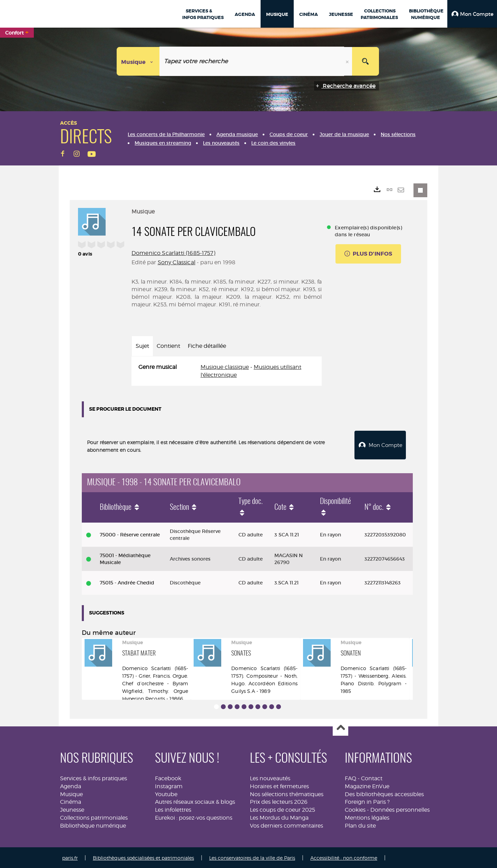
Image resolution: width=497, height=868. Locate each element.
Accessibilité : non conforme (344, 857)
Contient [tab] (168, 346)
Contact (372, 777)
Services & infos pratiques (94, 777)
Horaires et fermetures (279, 785)
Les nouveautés (270, 777)
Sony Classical (177, 262)
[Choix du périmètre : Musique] (138, 61)
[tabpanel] (227, 371)
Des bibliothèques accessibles (384, 793)
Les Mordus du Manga (279, 817)
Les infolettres (173, 809)
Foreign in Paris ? (367, 801)
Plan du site (360, 825)
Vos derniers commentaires (286, 825)
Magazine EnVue (367, 785)
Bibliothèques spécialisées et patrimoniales (143, 857)
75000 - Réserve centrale (130, 534)
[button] (472, 14)
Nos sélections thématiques (287, 793)
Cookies (355, 809)
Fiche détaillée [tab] (207, 346)
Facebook (168, 777)
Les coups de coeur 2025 (282, 809)
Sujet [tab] (142, 346)
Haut (340, 727)
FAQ (350, 777)
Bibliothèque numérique (93, 825)
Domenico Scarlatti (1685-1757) (173, 253)
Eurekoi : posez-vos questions (194, 817)
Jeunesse (72, 809)
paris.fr (70, 857)
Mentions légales (367, 817)
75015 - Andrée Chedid (127, 582)
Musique (71, 793)
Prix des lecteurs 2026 (279, 801)
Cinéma (71, 801)
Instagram (169, 785)
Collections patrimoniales (94, 817)
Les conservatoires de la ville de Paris (252, 857)
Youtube (166, 793)
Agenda (71, 785)
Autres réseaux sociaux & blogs (195, 801)
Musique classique (225, 367)
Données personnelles (400, 809)
